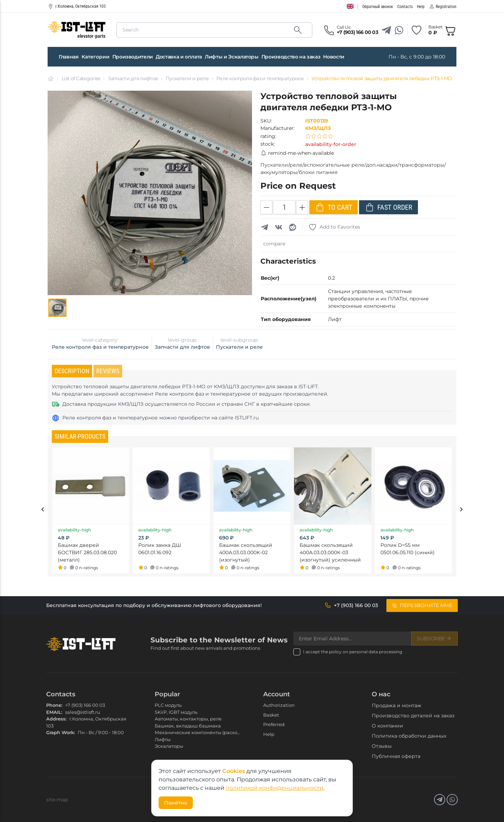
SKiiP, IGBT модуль (176, 712)
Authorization (279, 705)
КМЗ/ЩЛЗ (318, 128)
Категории (96, 57)
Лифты (163, 739)
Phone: (54, 705)
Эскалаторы (169, 746)
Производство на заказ (291, 57)
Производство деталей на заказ (413, 716)
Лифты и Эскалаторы (232, 57)
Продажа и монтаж (397, 705)
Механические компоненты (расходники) (204, 732)
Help (269, 734)
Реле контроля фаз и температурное (260, 78)
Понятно (176, 803)
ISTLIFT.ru (247, 418)
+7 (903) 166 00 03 (85, 705)
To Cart (334, 207)
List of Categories (81, 78)
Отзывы (382, 746)
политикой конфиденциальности (275, 788)
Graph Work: (61, 732)
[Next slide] (461, 510)
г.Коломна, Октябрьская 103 (77, 6)
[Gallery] (57, 308)
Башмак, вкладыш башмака (188, 726)
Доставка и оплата (179, 57)
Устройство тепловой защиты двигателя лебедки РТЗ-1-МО (382, 78)
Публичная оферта (396, 756)
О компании (387, 726)
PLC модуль (168, 705)
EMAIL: (54, 712)
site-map (57, 800)
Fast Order (388, 207)
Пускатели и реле (187, 78)
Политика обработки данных (409, 736)
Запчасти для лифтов (133, 78)
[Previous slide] (43, 510)
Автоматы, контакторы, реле (188, 719)
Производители (133, 57)
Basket (271, 715)
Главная (69, 57)
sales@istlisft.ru (83, 712)
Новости (334, 57)
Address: (56, 719)
